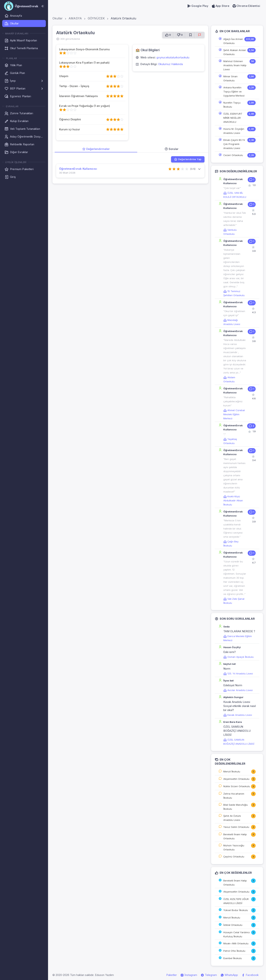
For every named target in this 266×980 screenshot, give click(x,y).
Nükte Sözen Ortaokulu (237, 786)
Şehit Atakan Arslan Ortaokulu (235, 52)
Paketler (172, 975)
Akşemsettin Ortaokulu (236, 779)
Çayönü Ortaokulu (234, 857)
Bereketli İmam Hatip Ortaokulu (235, 836)
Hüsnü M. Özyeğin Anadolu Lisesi (234, 131)
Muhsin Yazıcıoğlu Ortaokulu (234, 847)
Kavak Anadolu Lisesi (238, 715)
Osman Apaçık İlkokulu (238, 657)
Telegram (209, 975)
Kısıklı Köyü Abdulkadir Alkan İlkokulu (233, 500)
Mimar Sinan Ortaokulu (230, 78)
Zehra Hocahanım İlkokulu (234, 796)
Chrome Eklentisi (246, 6)
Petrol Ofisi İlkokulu (234, 951)
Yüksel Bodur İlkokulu (236, 910)
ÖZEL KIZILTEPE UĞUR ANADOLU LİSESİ (236, 901)
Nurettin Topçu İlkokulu (232, 105)
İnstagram (189, 975)
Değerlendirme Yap (188, 159)
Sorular (172, 149)
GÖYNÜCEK (96, 18)
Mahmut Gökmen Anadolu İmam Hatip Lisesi (235, 65)
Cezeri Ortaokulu (233, 155)
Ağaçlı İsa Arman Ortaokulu (233, 41)
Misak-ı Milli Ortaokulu (236, 943)
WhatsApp (229, 975)
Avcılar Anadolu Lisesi (238, 690)
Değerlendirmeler (96, 149)
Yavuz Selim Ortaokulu (236, 827)
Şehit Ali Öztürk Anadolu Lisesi (232, 818)
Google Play (198, 6)
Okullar (58, 18)
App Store (220, 6)
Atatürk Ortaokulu (123, 18)
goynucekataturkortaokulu (173, 57)
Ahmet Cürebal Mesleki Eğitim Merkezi (234, 414)
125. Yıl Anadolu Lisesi (238, 673)
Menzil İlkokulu (232, 771)
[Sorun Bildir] (200, 35)
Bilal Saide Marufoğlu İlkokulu (236, 807)
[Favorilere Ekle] (190, 35)
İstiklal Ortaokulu (233, 925)
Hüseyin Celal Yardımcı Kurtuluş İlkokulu (237, 934)
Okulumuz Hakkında (170, 64)
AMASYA (75, 18)
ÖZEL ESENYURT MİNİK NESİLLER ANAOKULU (233, 118)
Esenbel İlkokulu (233, 958)
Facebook (250, 975)
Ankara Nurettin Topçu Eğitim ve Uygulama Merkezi (234, 92)
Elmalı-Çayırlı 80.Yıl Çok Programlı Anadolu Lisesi (234, 144)
